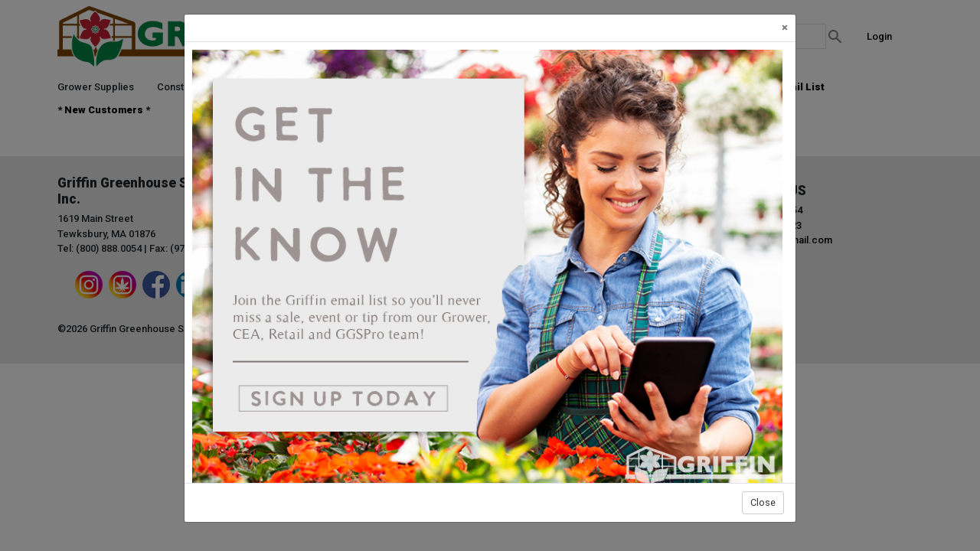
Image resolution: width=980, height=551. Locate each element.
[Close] (785, 28)
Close (763, 502)
